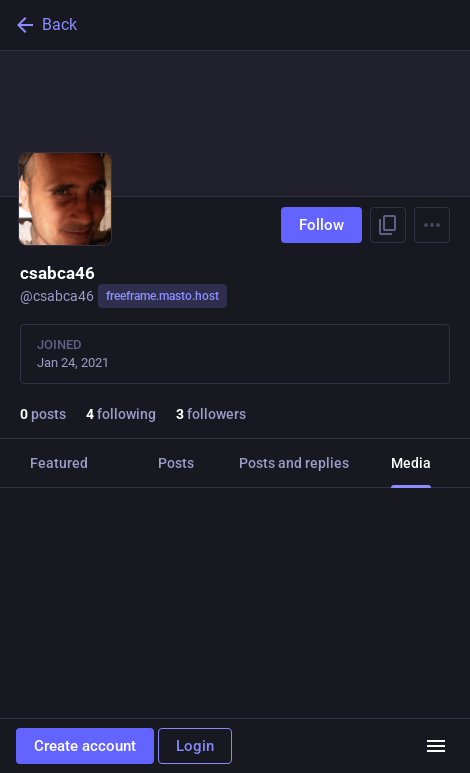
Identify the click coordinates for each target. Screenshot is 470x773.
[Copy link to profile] (388, 225)
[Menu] (432, 225)
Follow (321, 225)
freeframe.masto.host (162, 296)
